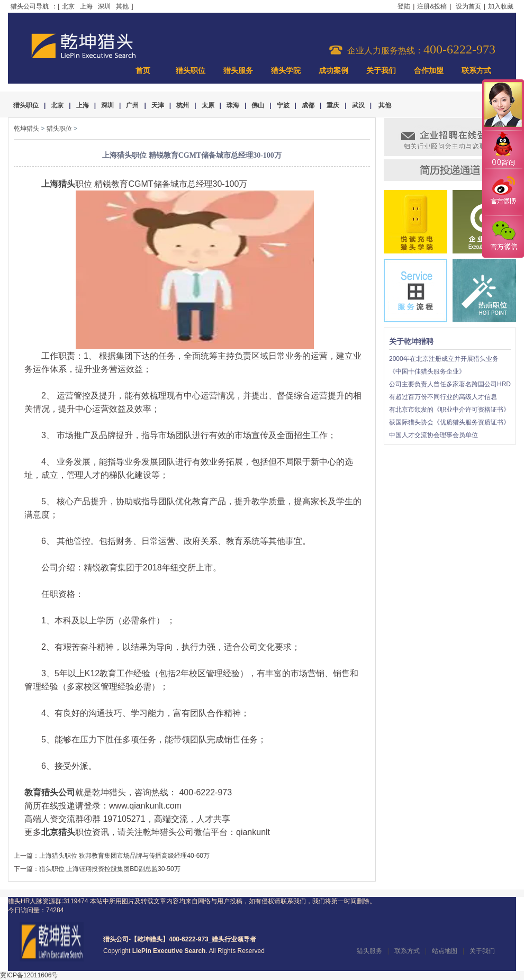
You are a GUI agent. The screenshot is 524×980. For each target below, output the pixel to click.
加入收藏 (501, 6)
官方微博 (503, 192)
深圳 (104, 6)
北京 (68, 6)
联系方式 (476, 71)
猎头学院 (286, 71)
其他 (122, 6)
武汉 (358, 105)
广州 (132, 105)
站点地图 (445, 951)
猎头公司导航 (30, 6)
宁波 (283, 105)
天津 (158, 105)
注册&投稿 (432, 6)
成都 (308, 105)
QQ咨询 (503, 150)
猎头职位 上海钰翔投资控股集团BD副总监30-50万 (110, 869)
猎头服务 (238, 71)
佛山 (258, 105)
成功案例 (333, 71)
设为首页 (468, 6)
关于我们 (381, 71)
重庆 (333, 105)
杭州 (183, 105)
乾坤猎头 (26, 129)
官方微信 (503, 236)
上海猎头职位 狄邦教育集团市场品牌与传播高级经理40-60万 (124, 856)
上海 (86, 6)
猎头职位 (191, 71)
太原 (208, 105)
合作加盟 (429, 71)
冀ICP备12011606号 (29, 975)
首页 (143, 71)
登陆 (404, 6)
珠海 (233, 105)
